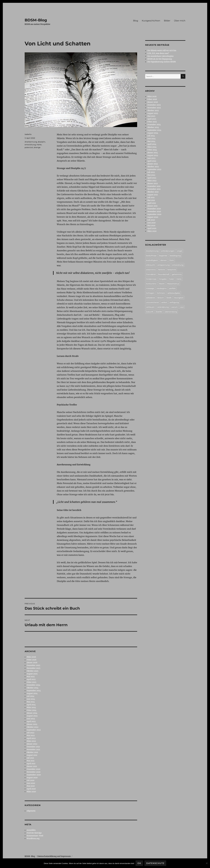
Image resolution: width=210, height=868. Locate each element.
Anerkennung (31, 142)
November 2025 (34, 668)
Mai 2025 (31, 677)
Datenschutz (155, 863)
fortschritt (172, 270)
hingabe (163, 279)
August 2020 (32, 778)
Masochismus (173, 284)
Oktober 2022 (33, 727)
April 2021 (31, 764)
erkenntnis (151, 270)
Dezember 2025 (33, 665)
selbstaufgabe (174, 293)
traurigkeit (179, 298)
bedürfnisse (151, 256)
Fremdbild (151, 274)
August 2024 (32, 693)
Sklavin (161, 298)
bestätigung (175, 256)
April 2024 (31, 705)
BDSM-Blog (36, 20)
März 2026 (31, 657)
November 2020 (34, 772)
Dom (172, 260)
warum (174, 307)
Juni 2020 (31, 783)
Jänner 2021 (32, 766)
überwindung (171, 312)
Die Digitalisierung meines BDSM (162, 62)
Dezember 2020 (33, 769)
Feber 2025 (32, 682)
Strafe (169, 298)
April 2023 (31, 722)
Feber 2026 (32, 660)
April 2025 (31, 679)
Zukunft (150, 312)
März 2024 (31, 707)
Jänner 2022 (32, 744)
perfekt (172, 288)
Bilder (167, 21)
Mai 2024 (31, 702)
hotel (172, 279)
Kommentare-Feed (35, 836)
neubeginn (162, 288)
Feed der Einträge (34, 833)
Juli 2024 (31, 696)
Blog (136, 21)
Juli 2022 (31, 733)
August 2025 (32, 674)
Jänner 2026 (32, 663)
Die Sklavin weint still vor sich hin (162, 51)
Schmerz (161, 293)
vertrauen (150, 307)
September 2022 (34, 730)
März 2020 (31, 792)
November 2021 (33, 750)
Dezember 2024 (33, 685)
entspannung (164, 265)
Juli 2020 (31, 780)
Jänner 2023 (32, 724)
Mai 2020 (31, 786)
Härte (39, 145)
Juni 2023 (31, 719)
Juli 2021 (30, 758)
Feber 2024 (32, 710)
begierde (163, 256)
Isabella (28, 134)
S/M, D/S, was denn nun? (158, 53)
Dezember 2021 (33, 747)
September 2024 (34, 691)
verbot (164, 302)
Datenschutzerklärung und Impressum (54, 856)
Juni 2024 (31, 699)
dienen (164, 260)
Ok (139, 863)
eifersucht (150, 265)
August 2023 (32, 716)
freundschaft (164, 274)
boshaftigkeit (152, 260)
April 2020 (31, 789)
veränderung (163, 307)
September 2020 (34, 775)
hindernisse (151, 279)
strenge (37, 147)
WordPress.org (33, 839)
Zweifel (159, 312)
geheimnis (177, 274)
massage (150, 288)
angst (180, 251)
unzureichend (152, 302)
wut (182, 307)
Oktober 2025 (33, 671)
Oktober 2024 (33, 688)
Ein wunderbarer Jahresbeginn (160, 56)
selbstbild (150, 298)
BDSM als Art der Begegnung (160, 59)
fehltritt (162, 270)
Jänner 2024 (32, 713)
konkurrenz (151, 284)
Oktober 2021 (32, 752)
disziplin (42, 142)
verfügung (174, 302)
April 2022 (31, 738)
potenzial (29, 147)
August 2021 (32, 755)
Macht (162, 284)
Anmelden (31, 830)
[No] (207, 863)
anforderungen (168, 251)
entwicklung (30, 145)
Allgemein (31, 811)
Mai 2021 (31, 761)
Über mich (180, 21)
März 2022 (31, 741)
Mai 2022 (31, 736)
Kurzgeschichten (151, 21)
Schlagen (150, 293)
